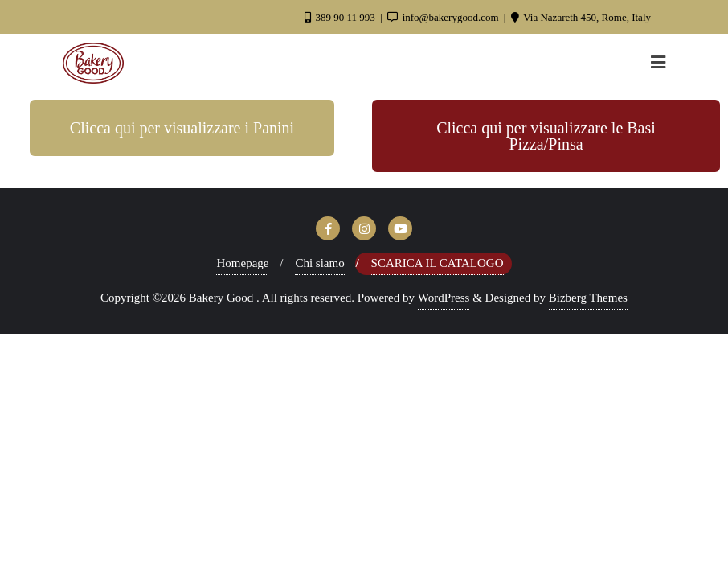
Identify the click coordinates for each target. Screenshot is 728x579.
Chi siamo (319, 263)
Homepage (242, 263)
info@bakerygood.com (444, 17)
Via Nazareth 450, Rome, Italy (581, 17)
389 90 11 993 (341, 17)
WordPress (444, 298)
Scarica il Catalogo (438, 263)
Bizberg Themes (588, 298)
